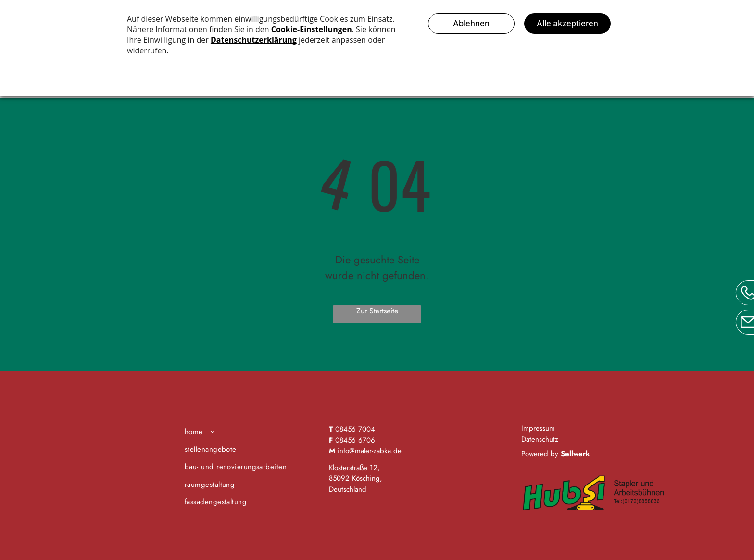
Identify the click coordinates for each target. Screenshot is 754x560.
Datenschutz (540, 439)
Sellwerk (575, 454)
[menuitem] (253, 432)
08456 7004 (355, 429)
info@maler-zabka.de (370, 451)
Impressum (538, 428)
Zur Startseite (377, 311)
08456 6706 (355, 440)
